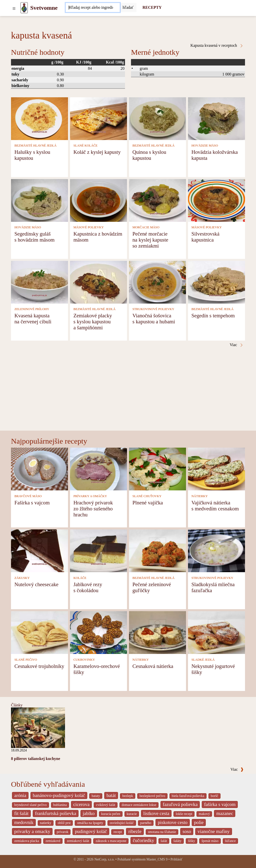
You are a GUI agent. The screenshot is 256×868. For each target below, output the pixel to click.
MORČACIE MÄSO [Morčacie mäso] (146, 227)
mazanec (225, 813)
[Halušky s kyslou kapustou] (39, 118)
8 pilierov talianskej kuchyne (36, 759)
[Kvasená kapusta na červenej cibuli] (39, 282)
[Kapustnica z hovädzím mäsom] (98, 200)
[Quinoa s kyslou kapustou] (157, 118)
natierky (46, 823)
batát (111, 795)
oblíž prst (64, 823)
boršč (214, 796)
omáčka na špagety (90, 823)
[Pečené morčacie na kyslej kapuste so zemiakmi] (157, 200)
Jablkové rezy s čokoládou (88, 587)
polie (199, 822)
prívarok (63, 832)
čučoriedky (143, 840)
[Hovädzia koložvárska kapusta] (216, 118)
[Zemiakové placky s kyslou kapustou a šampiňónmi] (98, 282)
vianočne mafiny (213, 831)
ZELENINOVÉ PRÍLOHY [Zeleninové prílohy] (32, 309)
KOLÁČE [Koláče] (80, 578)
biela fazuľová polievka (188, 796)
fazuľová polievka (180, 804)
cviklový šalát (106, 805)
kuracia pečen (111, 814)
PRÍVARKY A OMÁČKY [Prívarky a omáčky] (90, 496)
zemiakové (53, 841)
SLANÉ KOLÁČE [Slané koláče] (85, 146)
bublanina (60, 805)
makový (204, 814)
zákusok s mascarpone (111, 841)
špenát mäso (210, 841)
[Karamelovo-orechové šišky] (98, 632)
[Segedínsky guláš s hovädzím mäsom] (39, 200)
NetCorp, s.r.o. (104, 859)
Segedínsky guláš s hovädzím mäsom (35, 237)
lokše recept (184, 814)
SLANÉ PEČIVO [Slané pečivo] (26, 660)
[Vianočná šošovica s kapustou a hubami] (157, 282)
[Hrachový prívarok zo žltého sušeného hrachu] (98, 469)
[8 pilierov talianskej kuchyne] (38, 727)
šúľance (230, 841)
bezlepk (128, 796)
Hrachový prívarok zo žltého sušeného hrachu (93, 509)
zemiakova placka (27, 841)
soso (187, 831)
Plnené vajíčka (148, 503)
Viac (237, 769)
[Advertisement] (128, 393)
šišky (191, 841)
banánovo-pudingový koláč (59, 795)
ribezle (135, 831)
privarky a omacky (32, 831)
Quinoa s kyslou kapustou (149, 155)
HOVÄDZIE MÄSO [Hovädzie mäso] (205, 146)
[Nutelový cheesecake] (39, 551)
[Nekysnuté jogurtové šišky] (216, 632)
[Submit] (128, 8)
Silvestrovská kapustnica (205, 237)
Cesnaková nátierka (153, 666)
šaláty (177, 841)
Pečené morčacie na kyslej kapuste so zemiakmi (150, 240)
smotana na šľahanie (162, 832)
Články (17, 705)
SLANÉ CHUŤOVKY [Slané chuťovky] (147, 496)
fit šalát (21, 813)
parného (146, 823)
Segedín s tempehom (213, 315)
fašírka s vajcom (220, 804)
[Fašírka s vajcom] (39, 469)
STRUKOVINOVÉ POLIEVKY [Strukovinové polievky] (153, 309)
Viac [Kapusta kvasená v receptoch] (237, 345)
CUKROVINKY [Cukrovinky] (84, 660)
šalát (164, 841)
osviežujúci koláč (122, 823)
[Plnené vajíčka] (157, 469)
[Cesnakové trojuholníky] (39, 632)
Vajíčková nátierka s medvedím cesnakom (215, 506)
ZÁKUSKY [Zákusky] (22, 578)
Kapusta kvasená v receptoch (217, 46)
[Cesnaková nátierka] (157, 632)
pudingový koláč (91, 831)
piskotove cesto (173, 822)
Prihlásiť (176, 859)
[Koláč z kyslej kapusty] (98, 118)
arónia (20, 795)
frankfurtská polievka (56, 813)
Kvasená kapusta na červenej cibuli (33, 318)
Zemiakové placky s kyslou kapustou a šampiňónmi (93, 321)
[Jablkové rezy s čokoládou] (98, 551)
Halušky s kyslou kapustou (32, 155)
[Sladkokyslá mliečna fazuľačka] (216, 551)
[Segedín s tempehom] (216, 282)
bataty (96, 796)
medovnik (24, 822)
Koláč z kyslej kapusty (97, 152)
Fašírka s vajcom (32, 503)
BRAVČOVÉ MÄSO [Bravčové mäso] (28, 496)
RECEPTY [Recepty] (152, 7)
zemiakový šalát (78, 841)
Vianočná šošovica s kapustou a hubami (154, 318)
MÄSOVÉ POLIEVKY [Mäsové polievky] (89, 227)
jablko (89, 813)
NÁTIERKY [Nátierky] (200, 496)
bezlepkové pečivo (152, 796)
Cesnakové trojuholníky (39, 666)
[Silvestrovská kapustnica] (216, 200)
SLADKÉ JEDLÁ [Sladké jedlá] (203, 660)
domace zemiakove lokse (139, 805)
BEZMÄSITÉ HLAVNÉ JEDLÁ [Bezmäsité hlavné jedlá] (35, 146)
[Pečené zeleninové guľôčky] (157, 551)
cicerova (81, 804)
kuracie (132, 814)
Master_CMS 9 (157, 859)
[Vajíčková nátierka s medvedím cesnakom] (216, 469)
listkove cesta (156, 813)
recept (118, 832)
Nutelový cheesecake (36, 584)
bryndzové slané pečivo (30, 805)
